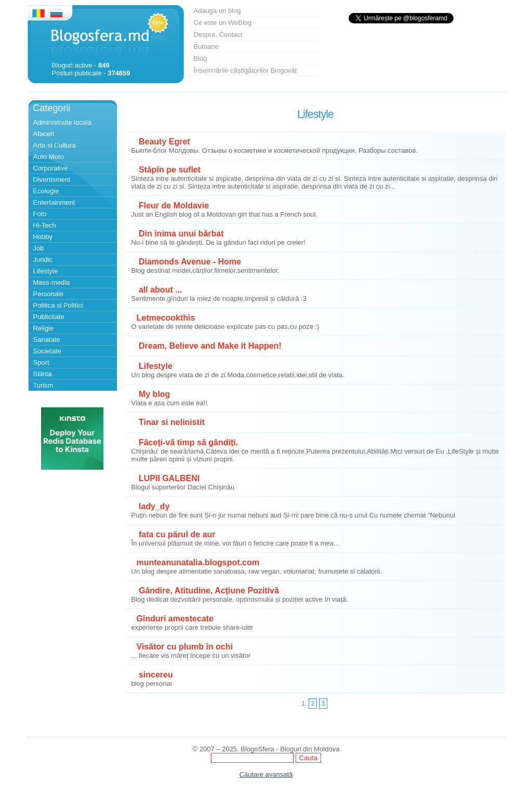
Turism (43, 385)
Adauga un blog (217, 11)
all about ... (159, 290)
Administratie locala (63, 122)
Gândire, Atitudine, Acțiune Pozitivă (208, 591)
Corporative (51, 168)
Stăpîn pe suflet (169, 170)
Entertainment (54, 202)
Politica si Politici (58, 305)
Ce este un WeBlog (223, 23)
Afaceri (44, 134)
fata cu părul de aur (176, 534)
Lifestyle (46, 271)
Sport (41, 362)
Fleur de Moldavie (173, 205)
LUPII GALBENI (168, 478)
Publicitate (49, 317)
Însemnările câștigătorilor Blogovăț (245, 70)
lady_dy (153, 506)
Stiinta (43, 374)
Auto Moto (49, 157)
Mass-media (52, 282)
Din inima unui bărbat (180, 234)
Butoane (206, 47)
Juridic (43, 260)
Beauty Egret (163, 142)
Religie (44, 328)
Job (39, 248)
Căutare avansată (266, 774)
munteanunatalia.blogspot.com (198, 562)
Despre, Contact (218, 35)
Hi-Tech (45, 225)
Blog (201, 58)
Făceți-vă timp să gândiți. (188, 442)
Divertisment (52, 180)
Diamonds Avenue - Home (189, 262)
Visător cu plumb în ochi (185, 647)
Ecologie (46, 191)
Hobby (43, 237)
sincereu (155, 675)
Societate (47, 351)
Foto (40, 214)
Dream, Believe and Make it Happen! (209, 346)
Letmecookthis (166, 318)
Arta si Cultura (55, 145)
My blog (154, 394)
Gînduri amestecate (175, 619)
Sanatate (47, 340)
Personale (49, 294)
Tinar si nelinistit (171, 422)
